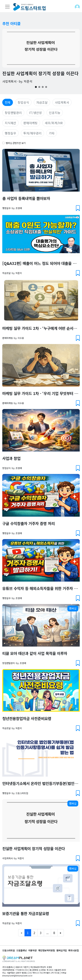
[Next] (61, 933)
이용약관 (32, 950)
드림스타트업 (9, 950)
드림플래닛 (22, 950)
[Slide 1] (36, 87)
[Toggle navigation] (7, 7)
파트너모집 (74, 950)
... (47, 933)
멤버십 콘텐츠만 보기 (16, 143)
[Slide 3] (43, 87)
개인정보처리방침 (47, 950)
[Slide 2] (39, 87)
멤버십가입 (62, 950)
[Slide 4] (46, 87)
